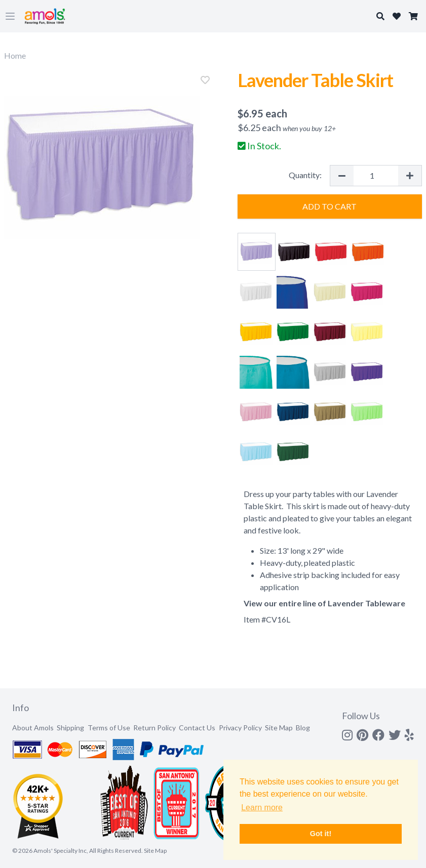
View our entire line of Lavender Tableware (324, 603)
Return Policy (154, 728)
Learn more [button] (262, 808)
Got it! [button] (321, 834)
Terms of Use (109, 728)
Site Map (279, 728)
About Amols (33, 728)
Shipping (70, 728)
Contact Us (197, 728)
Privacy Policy (240, 728)
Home (15, 55)
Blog (303, 728)
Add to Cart (330, 206)
